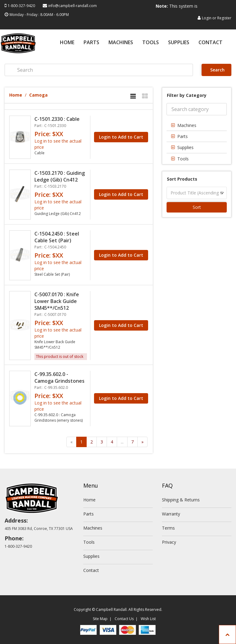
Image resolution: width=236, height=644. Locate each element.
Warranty (171, 514)
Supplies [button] (185, 147)
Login (207, 18)
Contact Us (124, 619)
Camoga (38, 95)
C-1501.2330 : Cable (57, 119)
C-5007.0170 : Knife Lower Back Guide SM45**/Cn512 (57, 301)
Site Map (100, 619)
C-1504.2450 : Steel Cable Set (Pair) (57, 237)
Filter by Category (187, 95)
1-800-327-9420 (21, 6)
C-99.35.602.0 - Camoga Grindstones (59, 378)
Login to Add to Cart (121, 137)
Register (224, 18)
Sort (197, 207)
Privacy (169, 542)
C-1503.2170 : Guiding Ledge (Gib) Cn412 (60, 176)
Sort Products (182, 179)
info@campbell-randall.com (73, 6)
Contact (210, 43)
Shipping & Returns (181, 500)
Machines (121, 43)
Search (217, 70)
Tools (151, 43)
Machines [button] (187, 125)
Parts (91, 43)
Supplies (179, 43)
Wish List (148, 619)
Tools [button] (183, 159)
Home (67, 43)
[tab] (197, 125)
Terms (168, 528)
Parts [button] (183, 136)
